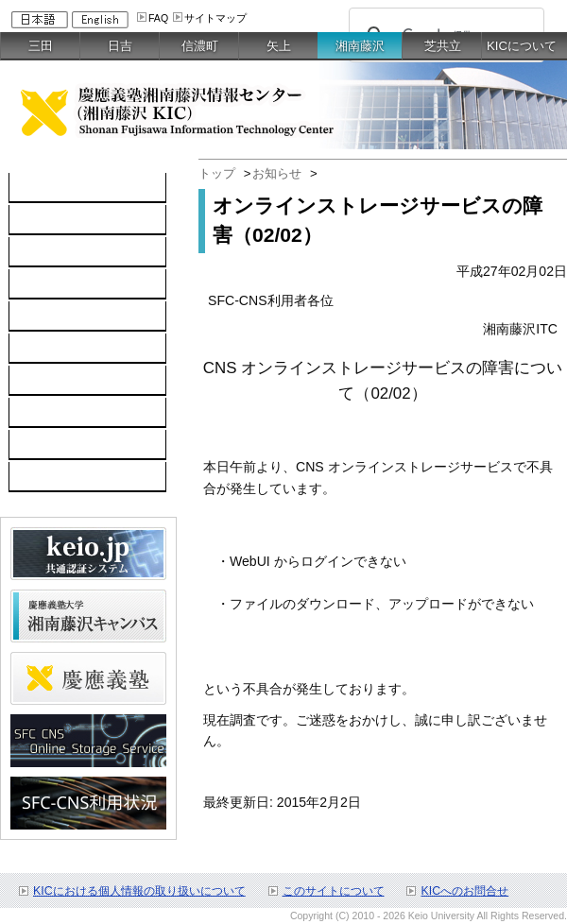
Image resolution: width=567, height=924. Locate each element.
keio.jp (38, 317)
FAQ (158, 18)
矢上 (279, 46)
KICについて (522, 46)
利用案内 (45, 381)
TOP (33, 188)
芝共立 (443, 46)
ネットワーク (59, 252)
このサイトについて (334, 891)
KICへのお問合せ (464, 891)
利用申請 (45, 413)
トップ (217, 173)
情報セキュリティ (72, 349)
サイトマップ (215, 18)
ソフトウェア (59, 284)
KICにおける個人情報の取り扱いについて (139, 891)
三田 (41, 46)
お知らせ (277, 173)
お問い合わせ (59, 445)
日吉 (120, 46)
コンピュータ (59, 220)
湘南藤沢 (360, 46)
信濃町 (200, 46)
